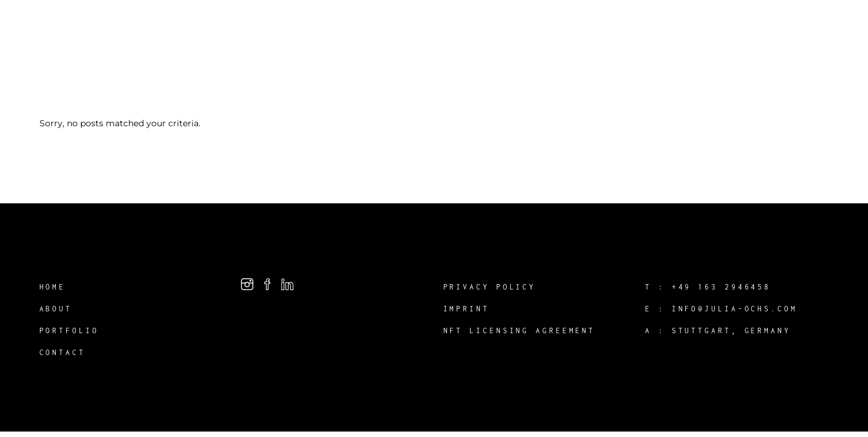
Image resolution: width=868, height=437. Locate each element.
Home (53, 287)
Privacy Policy (490, 287)
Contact (63, 352)
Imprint (466, 309)
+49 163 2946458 (722, 287)
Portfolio (69, 330)
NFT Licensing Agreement (520, 330)
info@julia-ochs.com (735, 309)
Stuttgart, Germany (731, 330)
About (56, 309)
